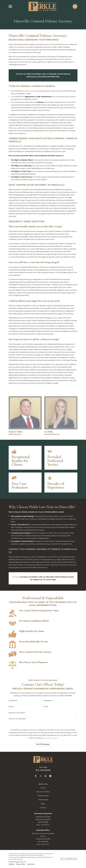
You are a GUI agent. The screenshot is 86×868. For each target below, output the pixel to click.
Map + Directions (43, 825)
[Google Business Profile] (50, 776)
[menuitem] (11, 864)
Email (46, 707)
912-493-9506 (43, 770)
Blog (43, 804)
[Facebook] (36, 776)
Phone (11, 707)
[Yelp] (45, 776)
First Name (13, 700)
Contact (43, 808)
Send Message (43, 744)
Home (43, 788)
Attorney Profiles (43, 792)
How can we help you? (17, 719)
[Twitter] (41, 776)
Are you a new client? (17, 713)
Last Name (48, 700)
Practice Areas (43, 796)
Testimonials (43, 800)
